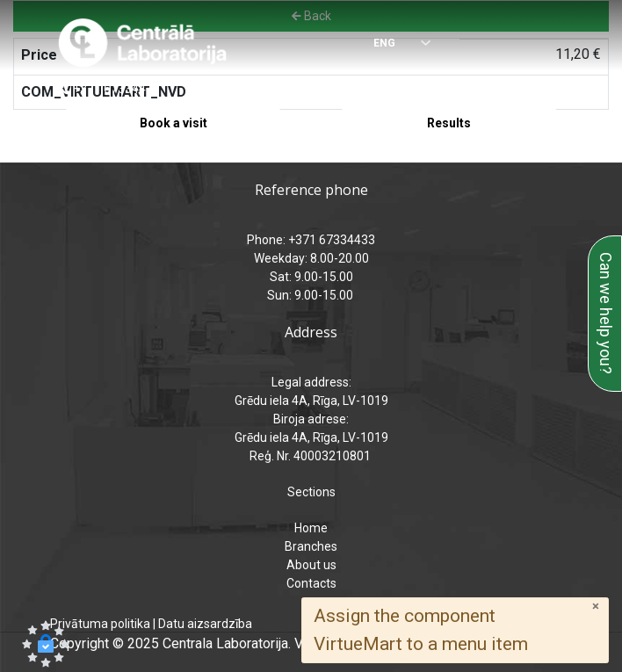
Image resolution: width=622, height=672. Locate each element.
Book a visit (174, 123)
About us (311, 565)
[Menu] (557, 44)
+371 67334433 (116, 89)
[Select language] (391, 44)
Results (449, 123)
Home (311, 528)
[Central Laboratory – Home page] (143, 43)
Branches (311, 546)
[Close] (596, 607)
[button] (46, 644)
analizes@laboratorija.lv (416, 89)
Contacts (311, 583)
